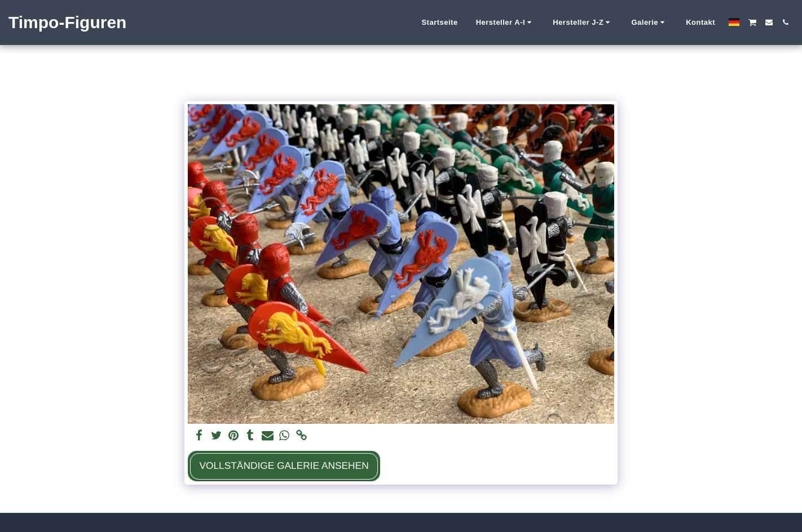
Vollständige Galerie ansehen (284, 466)
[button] (506, 23)
